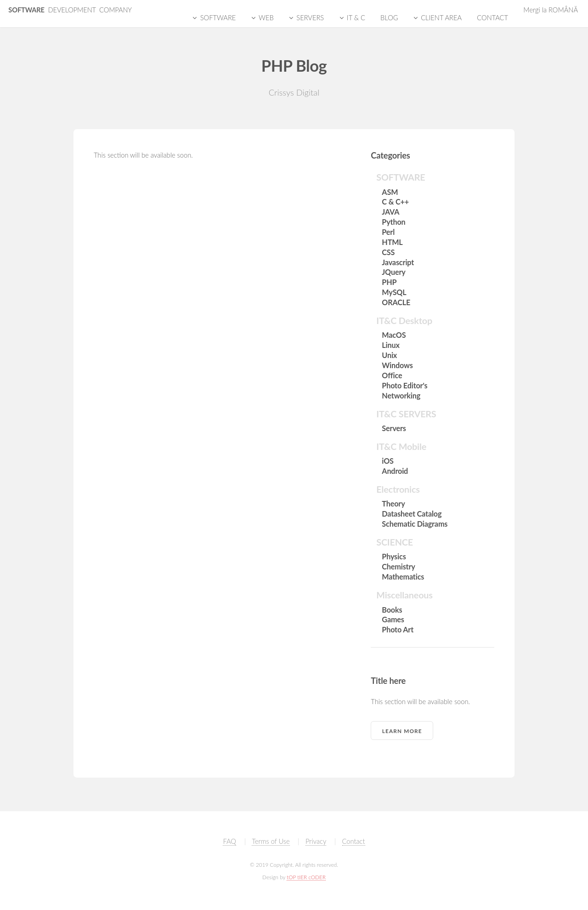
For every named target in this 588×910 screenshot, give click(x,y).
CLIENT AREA (441, 18)
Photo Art (398, 629)
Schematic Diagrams (415, 524)
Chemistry (398, 566)
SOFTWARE (70, 10)
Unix (389, 355)
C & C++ (395, 202)
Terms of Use (271, 841)
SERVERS (310, 18)
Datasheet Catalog (412, 514)
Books (392, 610)
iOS (387, 461)
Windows (397, 365)
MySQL (394, 292)
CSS (388, 252)
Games (393, 619)
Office (392, 375)
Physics (394, 556)
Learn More (402, 731)
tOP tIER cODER (306, 877)
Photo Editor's (404, 385)
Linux (390, 345)
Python (393, 222)
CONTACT (492, 18)
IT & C (356, 18)
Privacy (316, 841)
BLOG (389, 18)
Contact (354, 841)
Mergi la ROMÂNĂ (551, 10)
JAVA (390, 212)
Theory (393, 503)
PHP (389, 282)
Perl (388, 232)
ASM (390, 192)
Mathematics (403, 577)
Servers (394, 428)
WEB (266, 18)
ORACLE (396, 302)
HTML (392, 242)
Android (395, 471)
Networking (401, 395)
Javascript (398, 262)
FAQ (229, 841)
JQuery (393, 272)
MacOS (394, 335)
